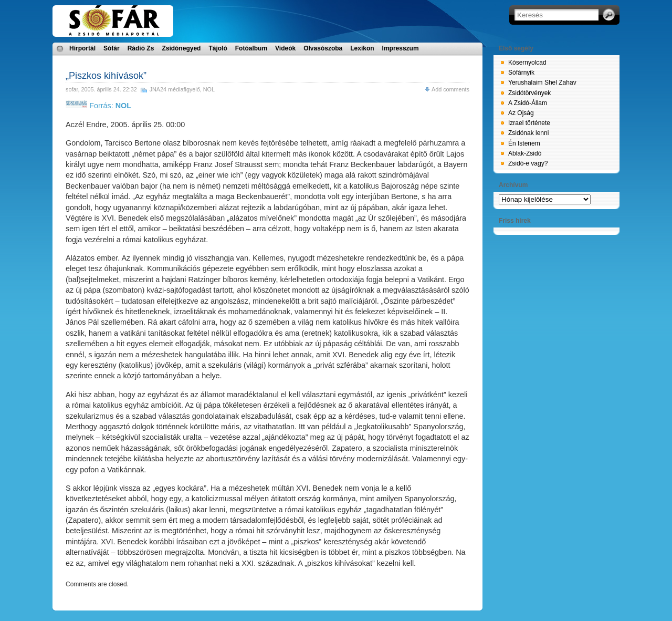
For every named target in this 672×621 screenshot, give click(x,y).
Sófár (112, 48)
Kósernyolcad (527, 63)
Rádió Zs (141, 48)
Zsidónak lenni (528, 133)
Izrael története (529, 123)
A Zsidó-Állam (528, 103)
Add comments (450, 89)
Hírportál (82, 48)
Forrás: (98, 106)
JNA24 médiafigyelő (175, 89)
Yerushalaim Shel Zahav (542, 82)
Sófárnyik (521, 73)
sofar (72, 89)
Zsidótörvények (529, 93)
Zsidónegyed (181, 48)
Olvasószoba (323, 48)
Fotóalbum (251, 48)
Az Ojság (521, 113)
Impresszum (401, 48)
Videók (285, 48)
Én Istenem (524, 143)
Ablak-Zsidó (525, 153)
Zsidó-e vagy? (528, 163)
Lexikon (362, 48)
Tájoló (218, 48)
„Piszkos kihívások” (106, 76)
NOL (209, 89)
